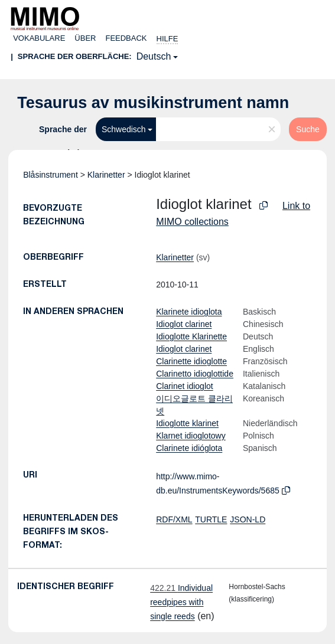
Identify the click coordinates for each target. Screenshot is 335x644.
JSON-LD (248, 519)
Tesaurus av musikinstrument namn (153, 103)
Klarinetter (106, 175)
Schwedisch (124, 129)
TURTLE (211, 519)
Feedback (126, 38)
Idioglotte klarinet (187, 423)
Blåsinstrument (51, 175)
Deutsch (154, 56)
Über (85, 38)
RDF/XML (174, 519)
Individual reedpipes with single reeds (181, 602)
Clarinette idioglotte (191, 361)
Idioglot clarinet (184, 324)
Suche (308, 129)
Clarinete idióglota (189, 448)
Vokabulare (39, 38)
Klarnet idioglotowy (191, 436)
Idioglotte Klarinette (191, 336)
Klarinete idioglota (189, 312)
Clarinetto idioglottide (195, 374)
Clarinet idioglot (185, 386)
